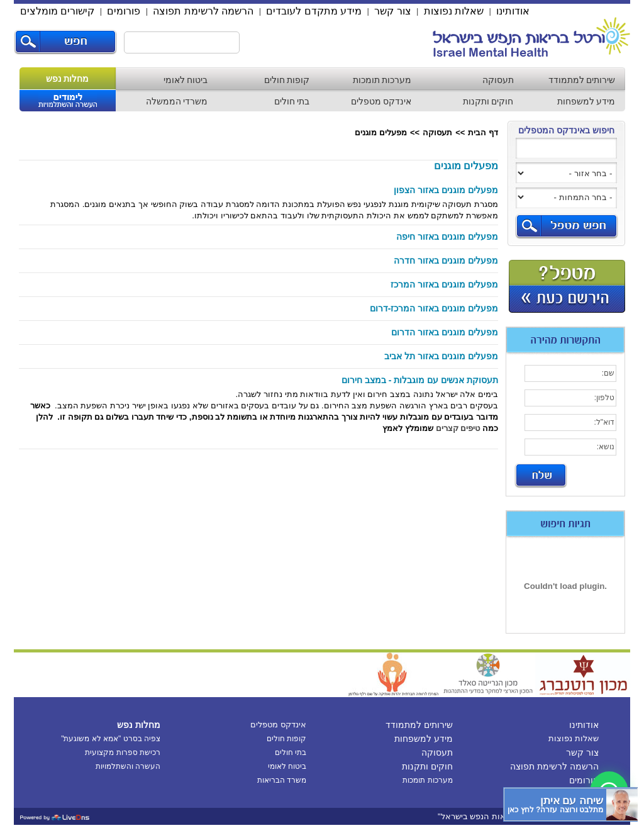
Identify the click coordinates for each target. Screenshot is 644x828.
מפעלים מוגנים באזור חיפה (447, 237)
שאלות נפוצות (454, 11)
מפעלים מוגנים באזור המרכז (444, 284)
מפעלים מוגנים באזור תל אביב (441, 356)
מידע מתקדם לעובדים (314, 11)
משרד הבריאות (282, 780)
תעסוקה (498, 80)
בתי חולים (292, 101)
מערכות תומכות (382, 80)
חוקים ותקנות (488, 101)
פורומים (124, 11)
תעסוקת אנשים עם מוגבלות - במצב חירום (420, 380)
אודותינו (513, 11)
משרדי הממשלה (177, 101)
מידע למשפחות (586, 101)
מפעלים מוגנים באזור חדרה (446, 260)
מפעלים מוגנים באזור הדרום (445, 332)
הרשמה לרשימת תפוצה (203, 11)
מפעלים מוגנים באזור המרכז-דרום (434, 308)
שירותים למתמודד (582, 80)
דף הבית (483, 132)
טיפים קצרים (458, 428)
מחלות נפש (68, 79)
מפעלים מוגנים (381, 132)
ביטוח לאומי (186, 80)
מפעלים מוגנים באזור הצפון (446, 190)
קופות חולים (287, 80)
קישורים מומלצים (57, 11)
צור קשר (392, 11)
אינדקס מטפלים (381, 101)
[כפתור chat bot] (570, 804)
